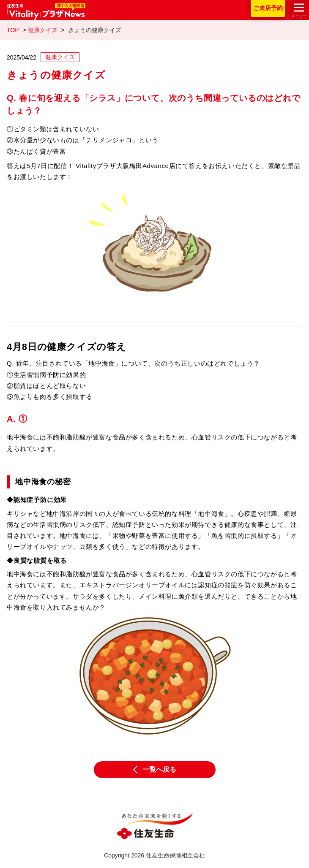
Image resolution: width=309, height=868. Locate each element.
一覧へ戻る (155, 770)
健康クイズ (43, 30)
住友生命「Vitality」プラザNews (46, 12)
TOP (13, 30)
